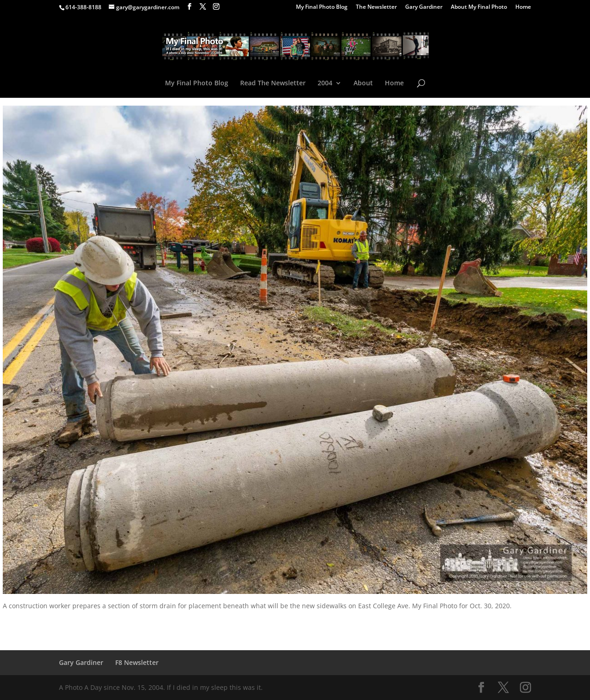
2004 (325, 83)
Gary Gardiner (424, 7)
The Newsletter (376, 7)
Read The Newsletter (273, 83)
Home (523, 7)
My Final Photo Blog (322, 7)
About (363, 83)
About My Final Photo (479, 7)
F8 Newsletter (137, 662)
